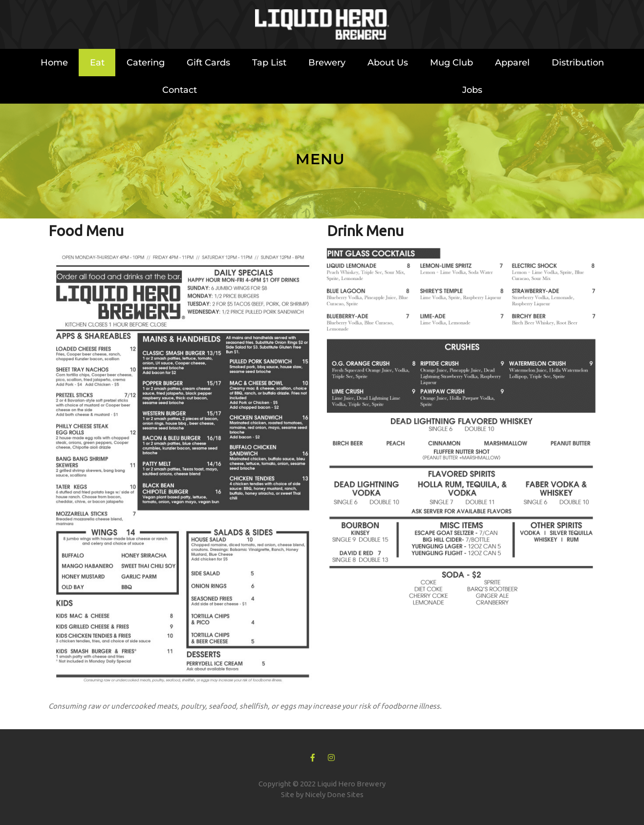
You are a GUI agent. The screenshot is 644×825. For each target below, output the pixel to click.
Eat (97, 63)
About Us (388, 63)
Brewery (327, 63)
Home (54, 63)
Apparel (512, 63)
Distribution (578, 63)
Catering (146, 63)
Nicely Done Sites (334, 794)
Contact (180, 90)
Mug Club (451, 63)
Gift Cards (208, 63)
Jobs (472, 90)
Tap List (269, 63)
